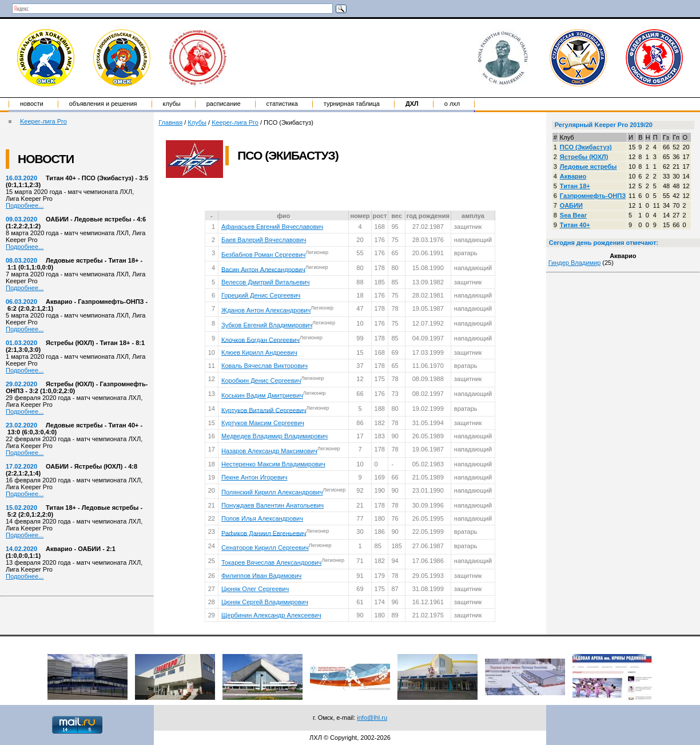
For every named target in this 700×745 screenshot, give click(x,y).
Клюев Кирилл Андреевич (259, 352)
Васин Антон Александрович (263, 269)
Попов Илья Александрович (262, 518)
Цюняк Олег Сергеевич (255, 589)
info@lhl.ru (372, 718)
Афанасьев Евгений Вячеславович (272, 227)
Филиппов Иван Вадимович (261, 576)
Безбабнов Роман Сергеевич (263, 255)
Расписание (224, 104)
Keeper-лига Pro (43, 121)
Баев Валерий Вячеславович (264, 240)
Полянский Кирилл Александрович (272, 492)
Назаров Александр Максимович (269, 451)
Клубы (172, 104)
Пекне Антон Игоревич (254, 477)
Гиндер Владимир (575, 263)
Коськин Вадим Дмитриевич (262, 395)
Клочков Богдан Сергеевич (260, 339)
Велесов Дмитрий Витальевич (265, 282)
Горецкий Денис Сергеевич (261, 295)
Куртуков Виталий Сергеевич (264, 410)
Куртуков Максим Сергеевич (263, 423)
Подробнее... (25, 205)
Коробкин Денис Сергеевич (261, 381)
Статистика (282, 104)
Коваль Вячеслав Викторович (265, 366)
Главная (170, 122)
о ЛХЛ (452, 104)
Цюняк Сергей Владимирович (265, 602)
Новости (32, 104)
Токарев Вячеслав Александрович (271, 562)
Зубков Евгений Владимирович (267, 325)
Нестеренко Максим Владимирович (273, 464)
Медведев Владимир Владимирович (275, 436)
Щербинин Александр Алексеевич (271, 615)
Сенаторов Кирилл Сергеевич (265, 548)
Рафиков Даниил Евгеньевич (264, 533)
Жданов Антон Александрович (266, 310)
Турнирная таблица (352, 104)
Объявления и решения (103, 104)
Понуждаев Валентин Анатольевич (273, 505)
